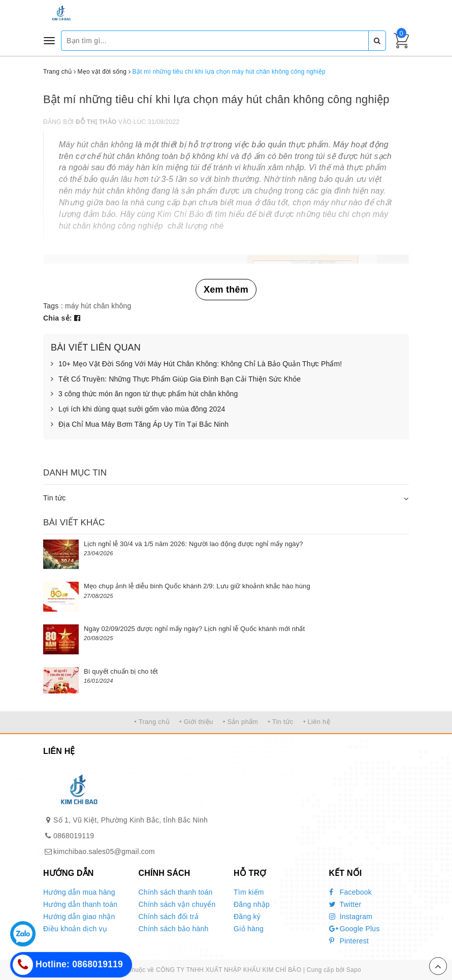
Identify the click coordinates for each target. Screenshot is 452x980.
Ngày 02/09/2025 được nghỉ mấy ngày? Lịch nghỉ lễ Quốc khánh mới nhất (194, 629)
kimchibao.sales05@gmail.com (104, 851)
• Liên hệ (317, 722)
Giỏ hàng (249, 929)
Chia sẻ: (58, 318)
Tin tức (54, 498)
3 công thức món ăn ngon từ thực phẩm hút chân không (144, 394)
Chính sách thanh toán (176, 892)
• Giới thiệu (196, 722)
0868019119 (74, 836)
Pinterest (349, 941)
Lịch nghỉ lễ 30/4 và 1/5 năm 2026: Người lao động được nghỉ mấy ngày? (193, 544)
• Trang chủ (152, 722)
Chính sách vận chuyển (177, 904)
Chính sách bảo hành (174, 929)
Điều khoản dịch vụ (75, 929)
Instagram (351, 916)
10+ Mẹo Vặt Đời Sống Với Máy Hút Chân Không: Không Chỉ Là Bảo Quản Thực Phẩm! (196, 364)
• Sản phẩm (240, 722)
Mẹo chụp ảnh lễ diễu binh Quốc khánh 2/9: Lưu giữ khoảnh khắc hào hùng (197, 586)
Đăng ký (247, 916)
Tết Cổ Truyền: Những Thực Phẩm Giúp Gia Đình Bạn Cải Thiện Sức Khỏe (176, 380)
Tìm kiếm (249, 892)
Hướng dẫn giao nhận (79, 916)
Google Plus (354, 929)
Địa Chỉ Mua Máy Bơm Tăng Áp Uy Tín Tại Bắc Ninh (140, 425)
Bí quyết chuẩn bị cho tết (121, 671)
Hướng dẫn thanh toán (80, 904)
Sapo (354, 970)
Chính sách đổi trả (169, 916)
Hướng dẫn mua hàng (79, 892)
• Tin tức (280, 722)
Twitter (345, 904)
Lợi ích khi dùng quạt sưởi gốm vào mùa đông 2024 (138, 409)
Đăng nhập (252, 904)
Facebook (351, 892)
